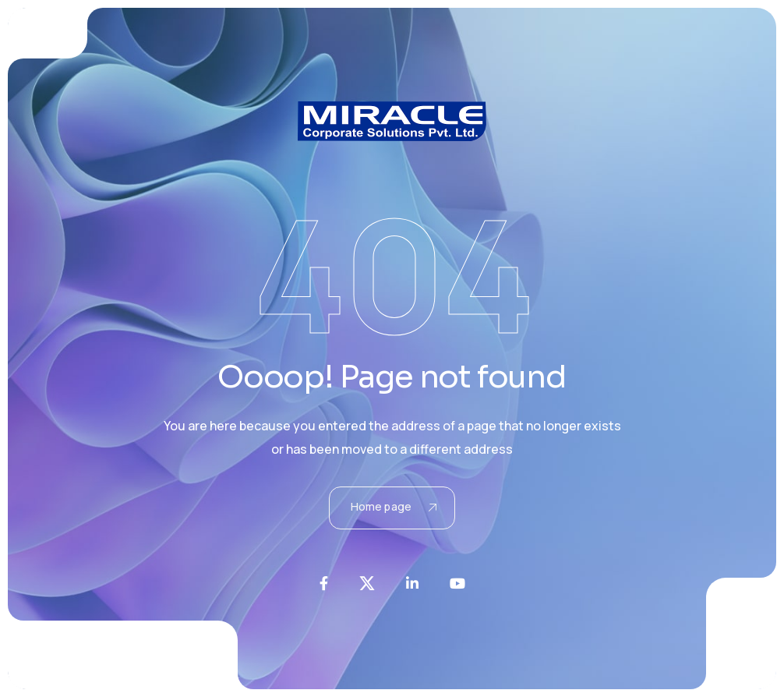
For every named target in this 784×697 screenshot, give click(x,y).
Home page (394, 506)
